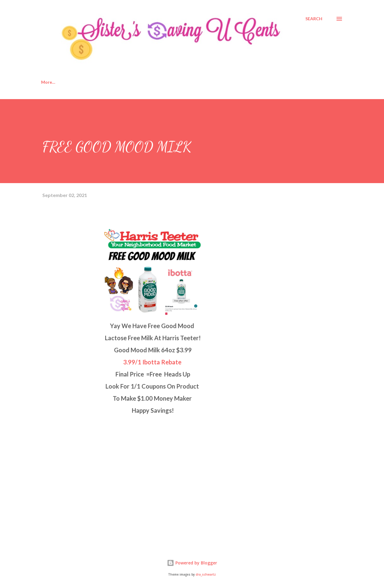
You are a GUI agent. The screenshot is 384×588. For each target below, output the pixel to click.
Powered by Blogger (192, 563)
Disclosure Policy (124, 82)
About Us (80, 82)
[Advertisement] (88, 471)
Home (47, 82)
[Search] (314, 19)
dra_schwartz (206, 575)
